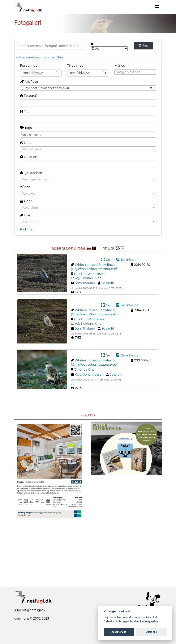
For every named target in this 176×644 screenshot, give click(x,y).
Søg (143, 46)
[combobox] (135, 72)
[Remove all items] (151, 88)
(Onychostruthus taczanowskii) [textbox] (45, 88)
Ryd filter (27, 229)
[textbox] (135, 72)
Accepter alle (119, 632)
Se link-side (127, 260)
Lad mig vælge (149, 622)
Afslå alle (152, 632)
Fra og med (29, 66)
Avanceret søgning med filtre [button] (40, 57)
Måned (120, 66)
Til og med (75, 66)
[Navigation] (157, 7)
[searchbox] (88, 134)
